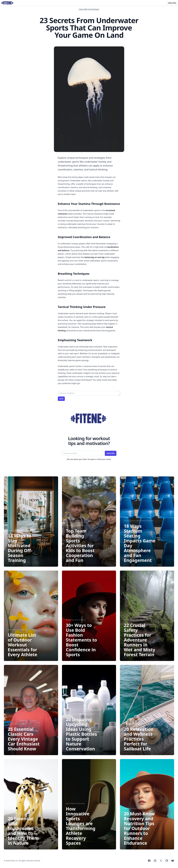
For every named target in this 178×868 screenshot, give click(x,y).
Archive (37, 861)
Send (61, 399)
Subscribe (172, 3)
